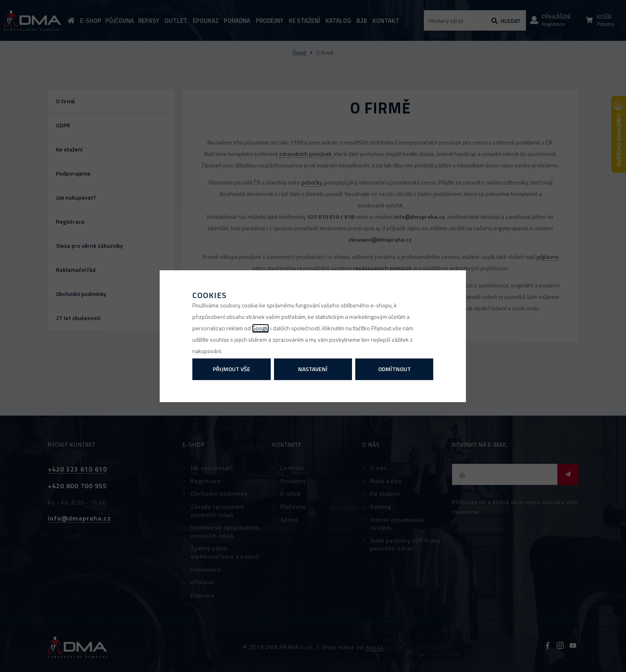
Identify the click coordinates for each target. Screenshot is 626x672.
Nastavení (313, 369)
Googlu (261, 328)
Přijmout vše (232, 369)
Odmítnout (394, 369)
